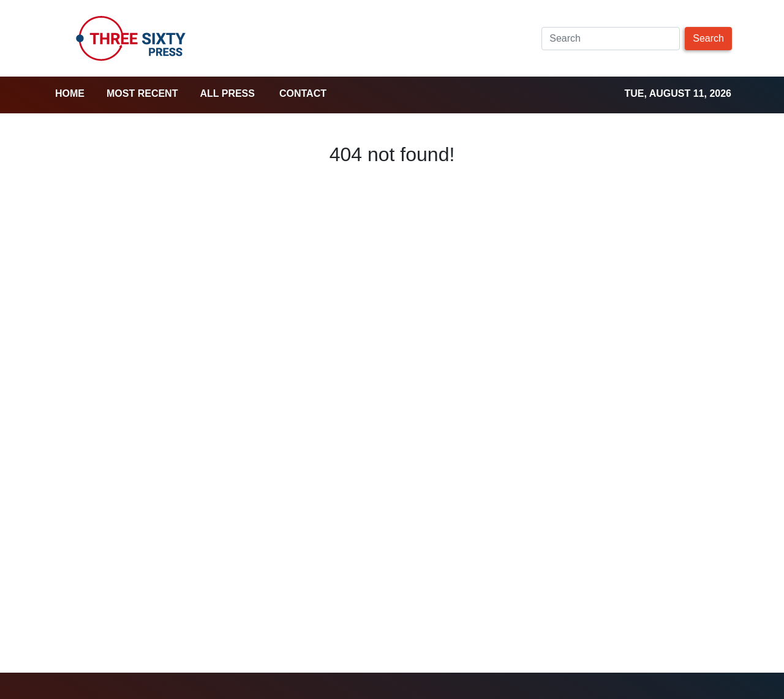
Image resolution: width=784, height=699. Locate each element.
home (70, 93)
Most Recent (142, 93)
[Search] (611, 39)
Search (708, 38)
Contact (303, 93)
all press (227, 93)
